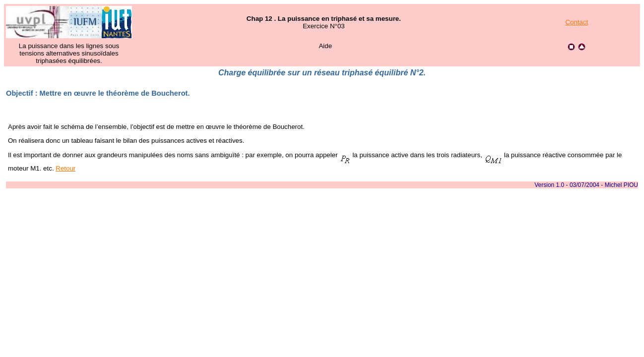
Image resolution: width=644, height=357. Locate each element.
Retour (65, 168)
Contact (577, 22)
